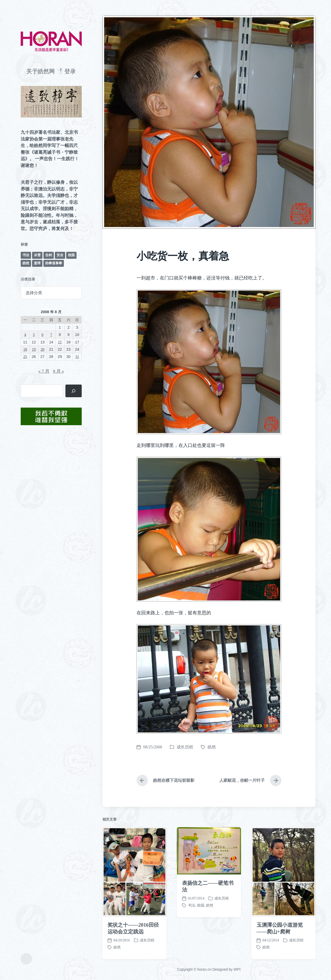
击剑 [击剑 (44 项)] (49, 255)
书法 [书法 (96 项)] (26, 255)
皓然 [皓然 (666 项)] (26, 263)
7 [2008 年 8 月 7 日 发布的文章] (51, 335)
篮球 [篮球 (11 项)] (37, 263)
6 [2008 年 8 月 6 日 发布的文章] (43, 335)
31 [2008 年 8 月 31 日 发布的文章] (77, 357)
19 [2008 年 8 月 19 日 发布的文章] (34, 349)
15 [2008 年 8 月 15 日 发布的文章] (60, 342)
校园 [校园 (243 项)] (71, 255)
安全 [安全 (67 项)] (60, 255)
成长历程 (185, 747)
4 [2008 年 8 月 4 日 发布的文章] (25, 335)
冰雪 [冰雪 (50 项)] (37, 255)
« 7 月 (44, 371)
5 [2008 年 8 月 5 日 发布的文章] (34, 335)
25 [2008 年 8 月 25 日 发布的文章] (25, 357)
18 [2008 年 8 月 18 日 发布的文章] (25, 349)
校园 (201, 936)
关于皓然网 (41, 71)
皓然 (212, 747)
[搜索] (74, 391)
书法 (192, 936)
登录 (70, 71)
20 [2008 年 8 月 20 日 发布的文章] (42, 349)
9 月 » (59, 371)
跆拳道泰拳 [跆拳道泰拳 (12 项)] (54, 263)
